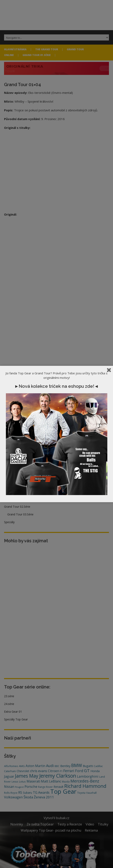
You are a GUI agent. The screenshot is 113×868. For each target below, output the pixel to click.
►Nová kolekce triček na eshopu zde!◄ (57, 386)
